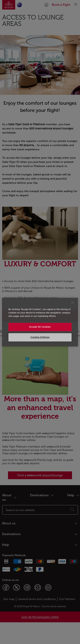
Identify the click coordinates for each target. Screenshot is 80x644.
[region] (40, 322)
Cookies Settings (40, 337)
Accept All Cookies (40, 327)
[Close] (72, 302)
